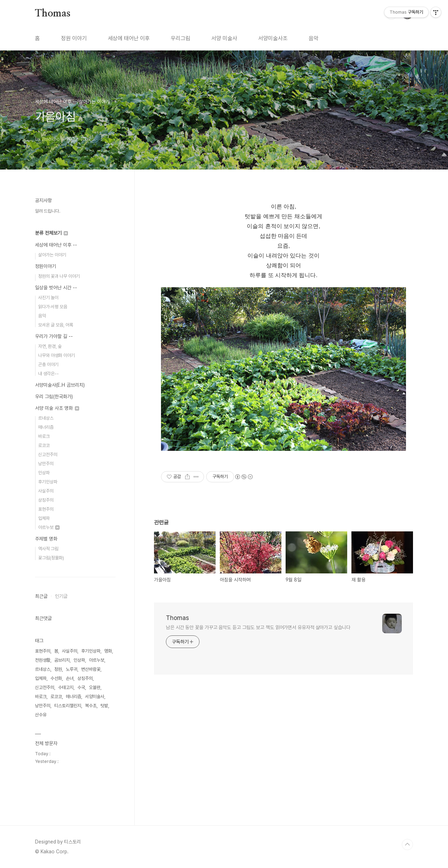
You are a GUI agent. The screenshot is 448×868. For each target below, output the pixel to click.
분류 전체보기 (51, 233)
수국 (81, 687)
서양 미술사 (224, 38)
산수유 (41, 715)
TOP (407, 845)
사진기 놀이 (48, 298)
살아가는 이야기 (52, 255)
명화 (108, 651)
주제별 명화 (46, 539)
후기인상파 (48, 482)
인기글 (61, 596)
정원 (58, 669)
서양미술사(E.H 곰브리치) (60, 385)
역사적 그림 (48, 549)
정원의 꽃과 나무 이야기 (59, 276)
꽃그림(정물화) (51, 558)
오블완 (95, 687)
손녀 (70, 678)
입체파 (44, 518)
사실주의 (46, 491)
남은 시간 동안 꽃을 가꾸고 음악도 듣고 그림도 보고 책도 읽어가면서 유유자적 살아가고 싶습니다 (258, 627)
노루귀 (72, 669)
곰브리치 (62, 660)
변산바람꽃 (91, 669)
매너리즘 (46, 427)
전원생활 (43, 660)
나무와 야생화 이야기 (57, 355)
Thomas (53, 14)
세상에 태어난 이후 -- (56, 245)
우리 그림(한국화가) (54, 397)
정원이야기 (45, 266)
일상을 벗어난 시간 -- (56, 288)
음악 (314, 38)
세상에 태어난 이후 (129, 38)
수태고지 (66, 687)
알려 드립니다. (48, 211)
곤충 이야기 (48, 364)
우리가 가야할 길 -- (54, 336)
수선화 (56, 678)
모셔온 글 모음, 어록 (56, 325)
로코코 (44, 445)
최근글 (41, 596)
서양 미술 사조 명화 (57, 408)
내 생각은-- (48, 374)
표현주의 (46, 509)
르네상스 (46, 418)
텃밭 (104, 706)
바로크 (44, 436)
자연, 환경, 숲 (50, 346)
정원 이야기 (74, 38)
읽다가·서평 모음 (53, 307)
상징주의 (46, 500)
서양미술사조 (273, 38)
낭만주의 (46, 464)
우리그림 (181, 38)
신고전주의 (48, 454)
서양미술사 (95, 697)
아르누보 (49, 527)
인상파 (44, 473)
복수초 (91, 706)
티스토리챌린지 (68, 706)
